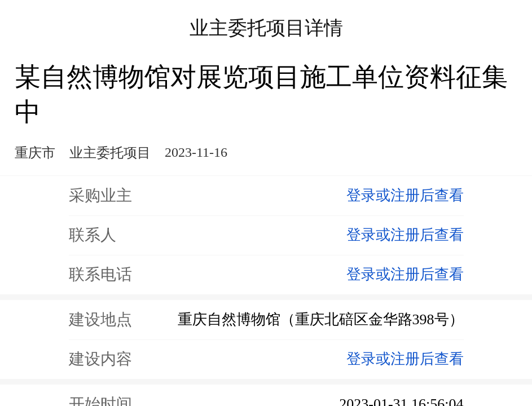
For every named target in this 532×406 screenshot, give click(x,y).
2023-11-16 (196, 152)
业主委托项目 (110, 153)
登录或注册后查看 (405, 195)
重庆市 (35, 153)
